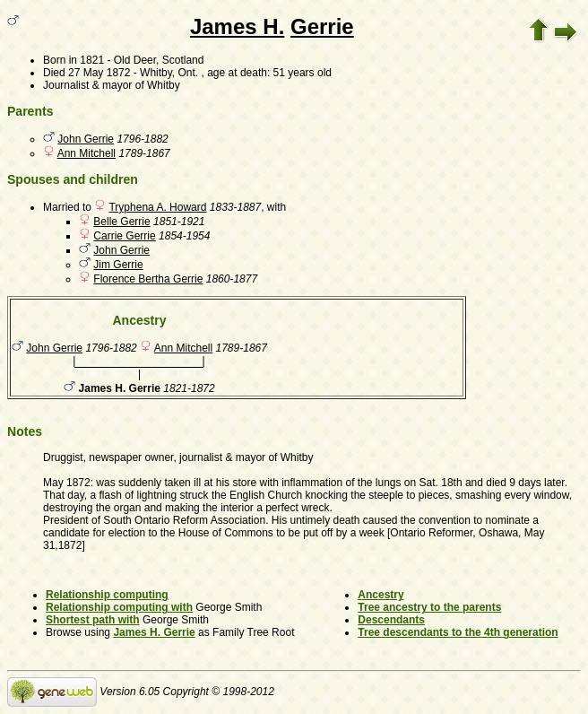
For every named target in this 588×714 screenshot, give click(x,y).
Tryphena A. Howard (157, 207)
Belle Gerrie (121, 222)
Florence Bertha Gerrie (148, 279)
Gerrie (322, 26)
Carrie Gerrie (124, 236)
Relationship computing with (119, 607)
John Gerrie (86, 139)
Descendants (391, 620)
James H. (237, 26)
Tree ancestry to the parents (429, 607)
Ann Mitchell (86, 153)
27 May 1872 (99, 73)
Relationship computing (107, 595)
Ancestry (380, 595)
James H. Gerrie (154, 632)
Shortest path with (93, 620)
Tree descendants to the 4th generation (458, 632)
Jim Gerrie (118, 265)
